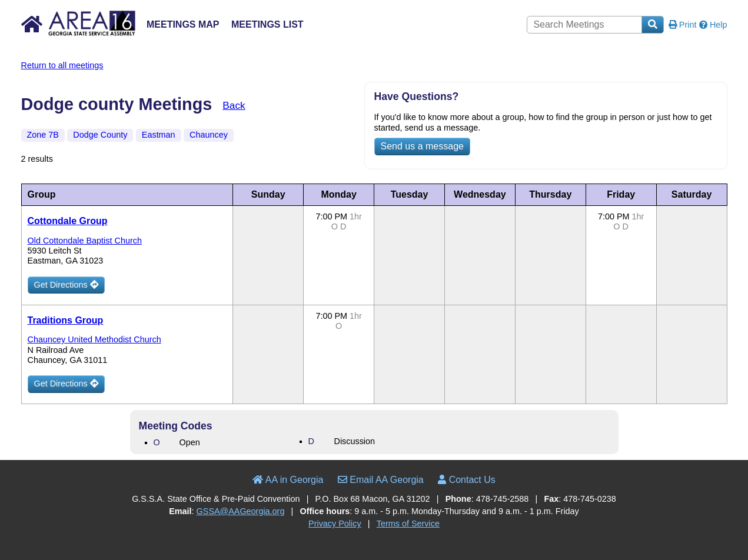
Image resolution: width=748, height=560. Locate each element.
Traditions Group (66, 320)
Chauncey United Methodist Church (94, 339)
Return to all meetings (62, 65)
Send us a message (422, 146)
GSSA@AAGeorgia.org (241, 511)
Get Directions (66, 285)
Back (234, 105)
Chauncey (209, 135)
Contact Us (467, 480)
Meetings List (267, 24)
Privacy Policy (335, 524)
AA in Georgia (288, 480)
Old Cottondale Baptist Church (85, 241)
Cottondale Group (68, 221)
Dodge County (100, 135)
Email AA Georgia (381, 480)
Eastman (159, 135)
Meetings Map (183, 24)
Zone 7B (43, 135)
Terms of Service (408, 524)
